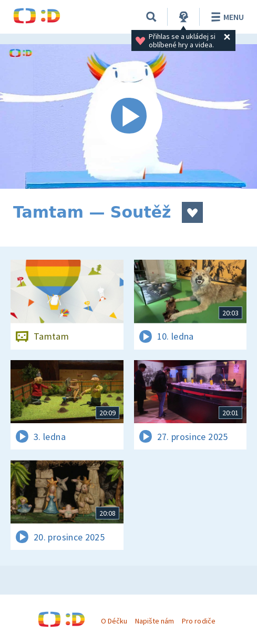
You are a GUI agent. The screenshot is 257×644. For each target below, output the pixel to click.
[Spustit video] (128, 116)
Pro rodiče (198, 621)
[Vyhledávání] (151, 17)
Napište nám (155, 621)
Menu (226, 17)
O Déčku (114, 621)
